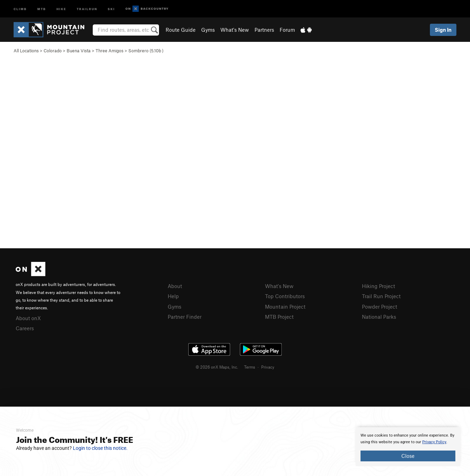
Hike (61, 9)
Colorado (53, 51)
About (175, 286)
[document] (408, 447)
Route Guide (181, 30)
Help (173, 296)
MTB (42, 9)
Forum (287, 30)
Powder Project (380, 307)
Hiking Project (378, 286)
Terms (250, 367)
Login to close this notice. (100, 448)
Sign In (443, 30)
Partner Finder (185, 317)
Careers (25, 328)
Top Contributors (285, 296)
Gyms (208, 30)
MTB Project (279, 317)
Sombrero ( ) (146, 51)
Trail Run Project (381, 296)
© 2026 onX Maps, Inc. (217, 367)
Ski (111, 9)
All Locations (26, 51)
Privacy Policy (434, 442)
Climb (20, 9)
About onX (28, 318)
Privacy (268, 367)
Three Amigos (109, 51)
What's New (235, 30)
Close (408, 456)
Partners (264, 30)
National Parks (379, 317)
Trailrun (87, 9)
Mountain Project (285, 307)
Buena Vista (79, 51)
